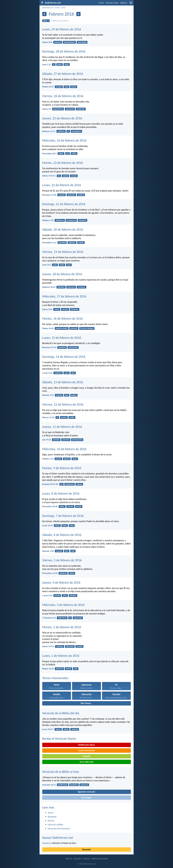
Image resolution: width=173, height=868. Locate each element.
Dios (73, 373)
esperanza (71, 287)
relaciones (82, 220)
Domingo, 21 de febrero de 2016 (64, 204)
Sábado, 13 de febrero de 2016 (63, 382)
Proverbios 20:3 (49, 154)
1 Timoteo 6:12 (49, 618)
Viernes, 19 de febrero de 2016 (63, 252)
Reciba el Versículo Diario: (59, 739)
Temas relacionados (55, 678)
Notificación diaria (86, 745)
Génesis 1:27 (48, 395)
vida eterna (62, 618)
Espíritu (67, 459)
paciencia (74, 328)
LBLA (46, 21)
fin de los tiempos (87, 328)
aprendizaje (82, 42)
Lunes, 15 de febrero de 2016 (62, 338)
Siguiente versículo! (86, 792)
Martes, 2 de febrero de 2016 (62, 627)
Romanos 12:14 (49, 347)
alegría (65, 176)
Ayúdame (46, 843)
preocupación (77, 440)
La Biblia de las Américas (60, 21)
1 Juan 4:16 (47, 373)
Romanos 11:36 (49, 195)
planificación (62, 785)
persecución (73, 347)
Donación (86, 849)
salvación (66, 440)
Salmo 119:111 (49, 176)
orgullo (81, 243)
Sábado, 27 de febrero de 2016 (63, 74)
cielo (69, 265)
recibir (72, 417)
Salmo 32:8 (47, 42)
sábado (79, 484)
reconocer (82, 287)
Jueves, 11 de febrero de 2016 (62, 427)
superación (70, 109)
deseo (75, 459)
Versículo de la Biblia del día (61, 713)
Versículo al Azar (112, 3)
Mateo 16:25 (48, 669)
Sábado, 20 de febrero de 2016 (63, 229)
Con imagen (86, 797)
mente (74, 87)
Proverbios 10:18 (50, 506)
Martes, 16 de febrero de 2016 (63, 318)
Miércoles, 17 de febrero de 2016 (64, 296)
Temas (101, 3)
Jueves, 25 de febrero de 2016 (62, 118)
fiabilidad (61, 287)
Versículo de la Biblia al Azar (61, 772)
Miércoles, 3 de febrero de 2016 (63, 605)
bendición (62, 347)
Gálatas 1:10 (48, 220)
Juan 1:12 (47, 64)
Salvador (56, 440)
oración (64, 417)
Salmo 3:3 (47, 109)
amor (67, 373)
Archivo (57, 8)
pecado (58, 459)
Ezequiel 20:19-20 (50, 484)
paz (68, 154)
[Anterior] (44, 14)
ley (59, 176)
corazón (59, 87)
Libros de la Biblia (55, 825)
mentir (79, 506)
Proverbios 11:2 (49, 243)
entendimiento (69, 42)
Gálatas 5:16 (48, 459)
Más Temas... (86, 703)
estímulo (58, 42)
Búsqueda (52, 817)
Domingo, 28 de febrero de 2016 (64, 51)
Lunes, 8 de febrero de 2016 (61, 493)
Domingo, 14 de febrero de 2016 (64, 357)
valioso (58, 729)
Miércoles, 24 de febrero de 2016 (64, 140)
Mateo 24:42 (48, 328)
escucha (65, 309)
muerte (69, 669)
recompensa (76, 131)
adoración (71, 195)
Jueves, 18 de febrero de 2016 (62, 274)
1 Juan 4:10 (47, 595)
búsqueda (75, 309)
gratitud (81, 195)
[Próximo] (78, 14)
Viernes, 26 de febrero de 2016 (63, 96)
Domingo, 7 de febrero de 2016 (63, 516)
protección (81, 109)
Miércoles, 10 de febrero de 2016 (64, 449)
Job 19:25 (47, 440)
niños (67, 64)
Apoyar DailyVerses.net (58, 838)
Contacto (86, 859)
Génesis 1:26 (48, 551)
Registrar (124, 3)
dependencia (58, 109)
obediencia (60, 220)
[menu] (131, 4)
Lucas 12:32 (48, 525)
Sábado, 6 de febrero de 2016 (62, 535)
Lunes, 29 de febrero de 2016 (62, 29)
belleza (74, 395)
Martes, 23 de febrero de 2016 (63, 163)
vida (73, 551)
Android (86, 756)
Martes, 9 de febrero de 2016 (62, 468)
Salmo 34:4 (47, 309)
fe (54, 64)
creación (61, 195)
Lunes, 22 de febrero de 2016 (62, 185)
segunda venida (62, 328)
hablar (61, 154)
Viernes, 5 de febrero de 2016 (62, 560)
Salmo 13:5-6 (48, 646)
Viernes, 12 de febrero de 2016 (63, 404)
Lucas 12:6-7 (48, 729)
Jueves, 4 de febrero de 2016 (61, 582)
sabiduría (72, 243)
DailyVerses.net (48, 8)
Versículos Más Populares (59, 829)
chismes (70, 506)
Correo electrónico (86, 750)
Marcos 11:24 (48, 417)
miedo (57, 309)
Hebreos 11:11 (49, 131)
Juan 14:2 (47, 265)
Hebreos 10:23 (49, 287)
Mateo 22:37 (48, 87)
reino (72, 526)
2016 (63, 8)
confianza (61, 131)
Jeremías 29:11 (49, 785)
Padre (60, 64)
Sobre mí (69, 859)
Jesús (55, 265)
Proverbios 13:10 (50, 573)
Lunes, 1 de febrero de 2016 (61, 656)
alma (67, 87)
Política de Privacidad (99, 859)
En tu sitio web (86, 762)
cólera (74, 154)
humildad (62, 243)
